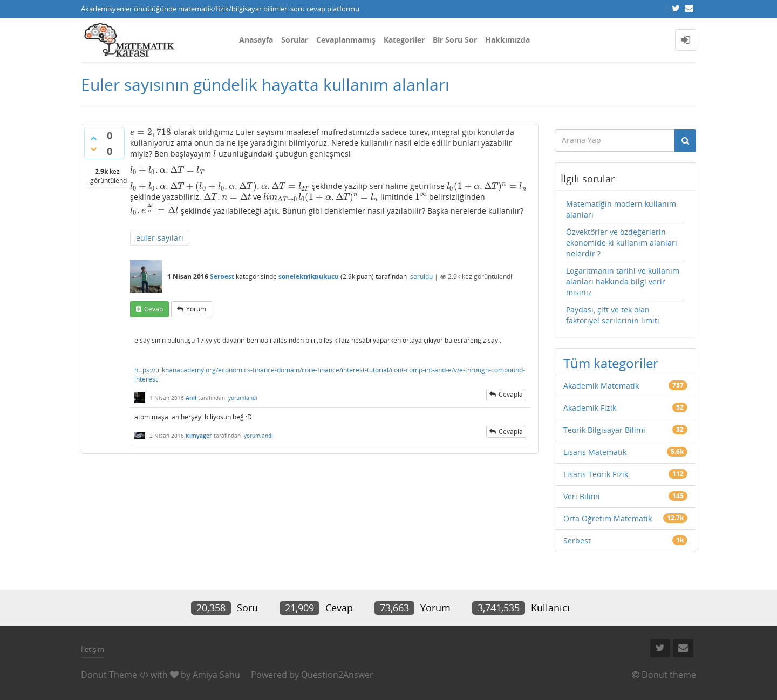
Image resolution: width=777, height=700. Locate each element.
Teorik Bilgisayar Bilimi (604, 430)
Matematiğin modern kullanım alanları (621, 209)
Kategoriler (404, 40)
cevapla (511, 394)
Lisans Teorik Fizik (596, 474)
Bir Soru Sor (455, 40)
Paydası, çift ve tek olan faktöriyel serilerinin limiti (613, 315)
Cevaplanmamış (346, 40)
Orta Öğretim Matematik (608, 518)
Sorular (295, 40)
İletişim (93, 649)
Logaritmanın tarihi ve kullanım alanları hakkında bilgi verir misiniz (623, 281)
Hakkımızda (507, 40)
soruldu (421, 277)
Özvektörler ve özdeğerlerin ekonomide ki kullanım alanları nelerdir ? (622, 243)
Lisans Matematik (595, 452)
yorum (196, 309)
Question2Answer (337, 675)
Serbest (222, 277)
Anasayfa (256, 40)
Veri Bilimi (582, 496)
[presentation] (151, 132)
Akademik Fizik (590, 408)
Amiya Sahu (216, 675)
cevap (154, 309)
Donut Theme (109, 675)
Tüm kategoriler (611, 363)
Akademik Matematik (601, 386)
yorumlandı (243, 398)
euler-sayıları (160, 238)
